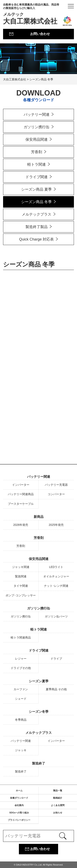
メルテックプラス (37, 214)
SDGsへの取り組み (19, 813)
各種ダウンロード (19, 798)
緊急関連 (21, 576)
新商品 (39, 517)
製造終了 (39, 763)
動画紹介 (58, 798)
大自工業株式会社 (32, 14)
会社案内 (19, 805)
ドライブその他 (21, 668)
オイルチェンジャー (56, 576)
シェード (21, 699)
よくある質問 (58, 805)
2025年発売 (56, 525)
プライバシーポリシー (19, 820)
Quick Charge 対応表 (36, 239)
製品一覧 (58, 790)
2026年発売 (21, 525)
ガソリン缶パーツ (56, 616)
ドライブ (56, 659)
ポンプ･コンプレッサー (21, 595)
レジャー (21, 659)
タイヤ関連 (21, 586)
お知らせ (58, 813)
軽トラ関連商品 (21, 638)
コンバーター (56, 494)
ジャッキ (21, 750)
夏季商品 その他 (56, 689)
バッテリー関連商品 (21, 494)
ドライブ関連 (37, 177)
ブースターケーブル (21, 504)
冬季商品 (21, 720)
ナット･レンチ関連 (56, 586)
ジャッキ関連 (21, 567)
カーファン (21, 689)
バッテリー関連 (37, 115)
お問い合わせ (40, 34)
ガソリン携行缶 (37, 127)
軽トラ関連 (37, 164)
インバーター (21, 485)
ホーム (19, 790)
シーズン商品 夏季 (36, 189)
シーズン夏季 (39, 681)
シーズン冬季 (39, 712)
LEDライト (56, 567)
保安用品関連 (37, 139)
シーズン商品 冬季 (36, 202)
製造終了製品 (37, 227)
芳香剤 (37, 152)
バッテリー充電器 (56, 485)
